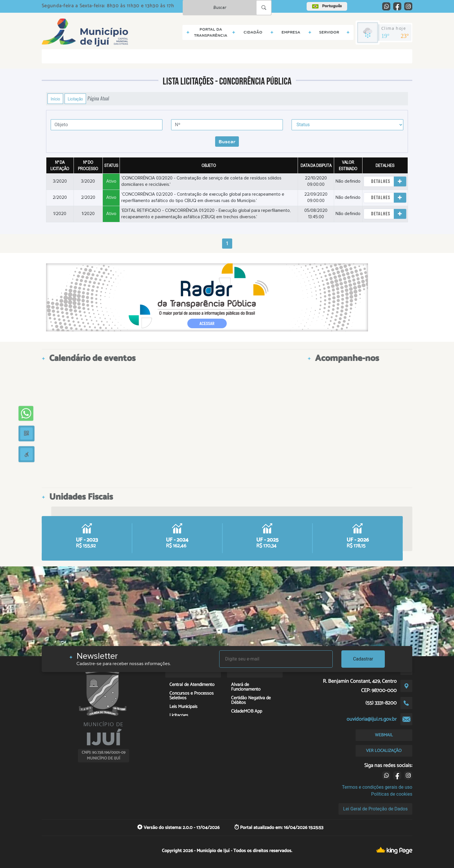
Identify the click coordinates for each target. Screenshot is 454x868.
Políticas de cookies (392, 794)
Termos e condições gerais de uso (377, 787)
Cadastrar (363, 659)
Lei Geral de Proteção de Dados (375, 809)
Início (55, 99)
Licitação (75, 99)
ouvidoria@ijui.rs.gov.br (372, 719)
